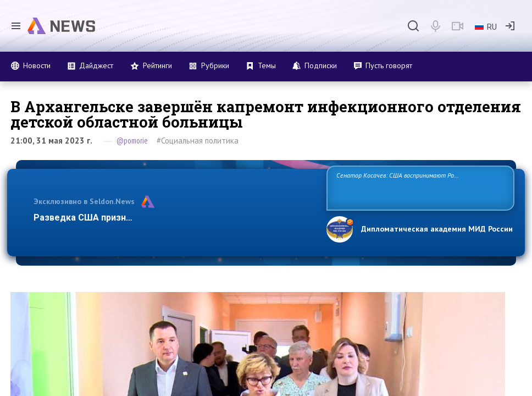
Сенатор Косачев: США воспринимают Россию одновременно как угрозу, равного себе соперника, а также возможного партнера (419, 187)
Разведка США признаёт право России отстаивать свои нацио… (172, 218)
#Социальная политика (198, 141)
